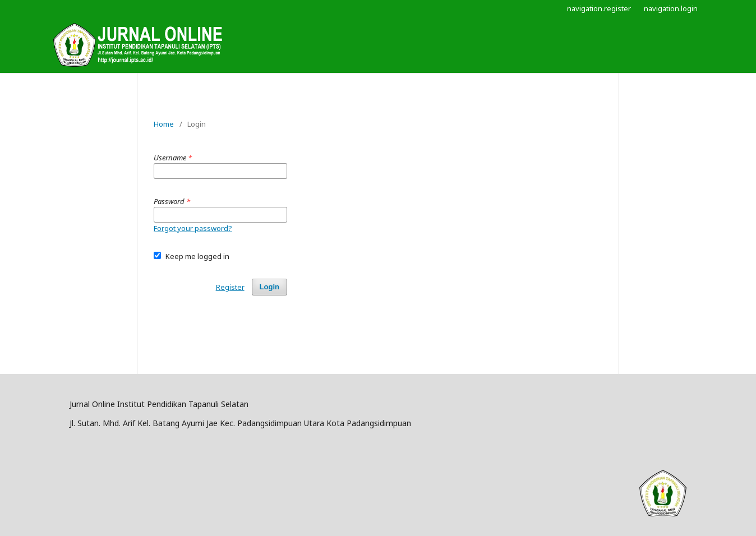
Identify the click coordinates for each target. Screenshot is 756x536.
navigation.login (671, 8)
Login (269, 287)
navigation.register (599, 8)
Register (230, 287)
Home (164, 124)
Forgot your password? (193, 228)
